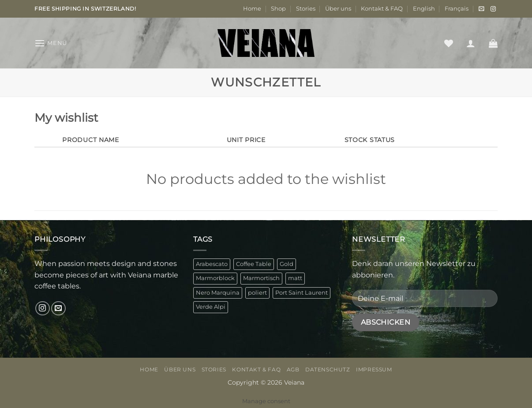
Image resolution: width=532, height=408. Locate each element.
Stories (306, 9)
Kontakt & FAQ (382, 9)
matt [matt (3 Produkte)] (295, 278)
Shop (278, 9)
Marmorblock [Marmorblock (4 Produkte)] (215, 278)
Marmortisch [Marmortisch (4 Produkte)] (261, 278)
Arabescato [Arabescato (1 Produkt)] (212, 264)
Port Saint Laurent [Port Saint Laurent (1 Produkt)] (302, 293)
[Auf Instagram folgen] (493, 9)
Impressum (374, 369)
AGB (293, 369)
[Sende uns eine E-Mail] (58, 309)
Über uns (338, 9)
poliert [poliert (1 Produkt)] (257, 293)
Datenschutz (328, 369)
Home (252, 9)
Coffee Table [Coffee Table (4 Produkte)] (254, 264)
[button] (481, 9)
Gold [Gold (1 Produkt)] (287, 264)
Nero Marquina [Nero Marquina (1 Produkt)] (218, 293)
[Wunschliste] (449, 43)
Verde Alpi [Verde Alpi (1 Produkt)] (211, 307)
